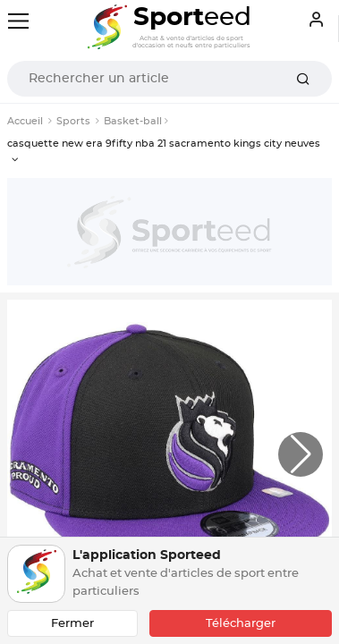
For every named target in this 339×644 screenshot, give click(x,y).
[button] (301, 454)
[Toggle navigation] (18, 21)
